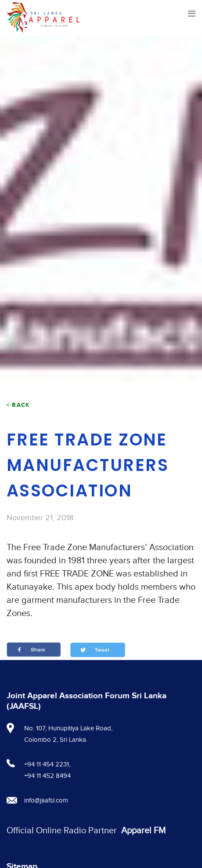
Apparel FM (143, 831)
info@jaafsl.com (46, 801)
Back (21, 405)
